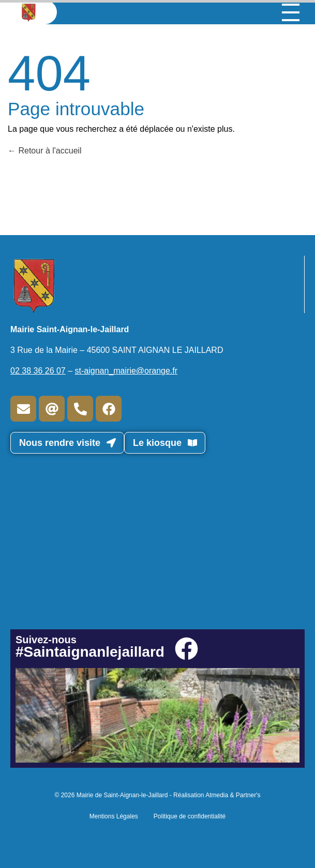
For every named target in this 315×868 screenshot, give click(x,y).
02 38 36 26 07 (38, 371)
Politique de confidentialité (190, 816)
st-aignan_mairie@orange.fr (126, 371)
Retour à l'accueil (45, 151)
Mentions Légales (114, 816)
